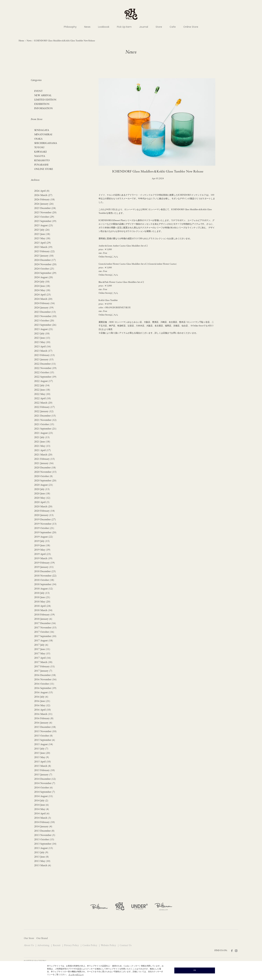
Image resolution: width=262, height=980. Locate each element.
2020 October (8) (44, 476)
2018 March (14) (43, 610)
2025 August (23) (44, 226)
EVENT (38, 91)
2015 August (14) (44, 745)
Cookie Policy (90, 945)
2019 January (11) (44, 567)
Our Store (29, 938)
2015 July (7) (41, 749)
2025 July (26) (42, 230)
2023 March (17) (43, 351)
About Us (29, 945)
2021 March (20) (43, 455)
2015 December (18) (45, 727)
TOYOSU (39, 148)
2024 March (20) (43, 299)
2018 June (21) (42, 597)
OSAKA (38, 139)
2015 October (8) (44, 736)
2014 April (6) (42, 814)
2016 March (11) (43, 714)
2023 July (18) (42, 334)
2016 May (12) (42, 706)
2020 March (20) (43, 507)
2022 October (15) (44, 373)
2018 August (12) (44, 589)
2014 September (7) (45, 792)
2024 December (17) (45, 260)
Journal (144, 27)
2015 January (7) (43, 775)
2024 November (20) (45, 265)
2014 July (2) (41, 801)
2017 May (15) (42, 654)
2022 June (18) (42, 390)
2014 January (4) (43, 827)
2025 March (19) (43, 247)
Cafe (173, 27)
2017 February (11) (45, 667)
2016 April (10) (43, 710)
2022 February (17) (45, 407)
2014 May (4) (42, 809)
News (87, 27)
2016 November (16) (45, 680)
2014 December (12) (45, 779)
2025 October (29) (44, 217)
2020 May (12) (42, 498)
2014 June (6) (42, 805)
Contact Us (126, 945)
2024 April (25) (43, 295)
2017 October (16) (44, 632)
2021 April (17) (43, 450)
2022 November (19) (45, 368)
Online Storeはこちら (108, 257)
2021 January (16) (44, 463)
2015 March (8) (43, 766)
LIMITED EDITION (45, 100)
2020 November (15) (45, 472)
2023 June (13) (42, 338)
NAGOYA (40, 156)
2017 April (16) (43, 658)
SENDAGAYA (42, 130)
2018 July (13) (42, 593)
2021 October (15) (44, 425)
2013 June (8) (42, 857)
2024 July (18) (42, 282)
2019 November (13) (45, 524)
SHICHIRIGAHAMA (46, 143)
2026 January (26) (44, 204)
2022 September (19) (45, 377)
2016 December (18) (45, 675)
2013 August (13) (44, 848)
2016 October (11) (44, 684)
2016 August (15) (44, 693)
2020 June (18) (42, 494)
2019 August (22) (44, 537)
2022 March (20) (43, 403)
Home (21, 41)
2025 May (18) (42, 239)
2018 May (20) (42, 602)
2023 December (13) (45, 312)
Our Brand (42, 938)
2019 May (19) (42, 550)
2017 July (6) (41, 645)
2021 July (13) (42, 438)
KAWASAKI (41, 152)
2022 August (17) (44, 381)
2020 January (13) (44, 515)
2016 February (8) (44, 719)
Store (159, 27)
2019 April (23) (43, 554)
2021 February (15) (45, 459)
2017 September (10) (45, 636)
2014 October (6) (44, 788)
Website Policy (109, 945)
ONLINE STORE (44, 169)
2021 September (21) (45, 429)
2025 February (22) (45, 252)
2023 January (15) (44, 360)
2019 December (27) (45, 520)
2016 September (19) (45, 688)
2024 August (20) (44, 278)
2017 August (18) (44, 641)
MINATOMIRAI (43, 135)
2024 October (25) (44, 269)
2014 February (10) (45, 822)
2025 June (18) (42, 234)
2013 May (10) (42, 861)
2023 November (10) (45, 316)
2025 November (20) (45, 213)
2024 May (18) (42, 290)
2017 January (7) (43, 671)
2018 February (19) (45, 615)
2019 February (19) (45, 563)
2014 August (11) (44, 796)
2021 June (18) (42, 442)
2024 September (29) (45, 273)
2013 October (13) (44, 840)
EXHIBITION (42, 104)
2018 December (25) (45, 572)
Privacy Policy (72, 945)
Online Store (191, 27)
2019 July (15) (42, 541)
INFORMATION (44, 109)
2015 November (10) (45, 732)
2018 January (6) (43, 619)
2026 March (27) (43, 195)
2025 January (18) (44, 256)
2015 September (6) (45, 740)
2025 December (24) (45, 208)
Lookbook (104, 27)
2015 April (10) (43, 762)
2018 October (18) (44, 580)
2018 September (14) (45, 585)
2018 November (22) (45, 576)
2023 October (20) (44, 321)
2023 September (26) (45, 325)
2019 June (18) (42, 546)
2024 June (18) (42, 286)
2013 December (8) (44, 831)
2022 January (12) (44, 412)
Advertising (44, 945)
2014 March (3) (43, 818)
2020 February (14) (45, 511)
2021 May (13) (42, 446)
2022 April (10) (43, 399)
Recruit (57, 945)
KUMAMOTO (42, 161)
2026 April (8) (42, 191)
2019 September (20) (45, 533)
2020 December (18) (45, 468)
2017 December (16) (45, 623)
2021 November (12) (45, 420)
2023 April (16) (43, 347)
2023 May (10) (42, 342)
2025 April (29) (43, 243)
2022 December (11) (45, 364)
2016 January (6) (43, 723)
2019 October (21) (44, 528)
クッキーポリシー (76, 975)
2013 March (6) (43, 866)
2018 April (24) (43, 606)
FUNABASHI (41, 165)
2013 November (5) (45, 835)
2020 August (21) (44, 485)
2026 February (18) (45, 200)
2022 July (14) (42, 386)
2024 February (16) (45, 303)
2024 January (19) (44, 308)
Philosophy (70, 27)
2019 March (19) (43, 559)
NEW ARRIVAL (43, 96)
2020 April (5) (42, 502)
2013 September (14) (45, 844)
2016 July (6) (41, 697)
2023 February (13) (45, 355)
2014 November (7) (45, 783)
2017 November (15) (45, 628)
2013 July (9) (41, 853)
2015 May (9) (42, 757)
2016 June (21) (42, 701)
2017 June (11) (42, 649)
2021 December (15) (45, 416)
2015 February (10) (45, 770)
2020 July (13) (42, 489)
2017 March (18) (43, 662)
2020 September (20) (45, 481)
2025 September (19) (45, 221)
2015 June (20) (42, 753)
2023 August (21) (44, 329)
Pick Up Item (124, 27)
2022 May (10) (42, 394)
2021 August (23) (44, 433)
